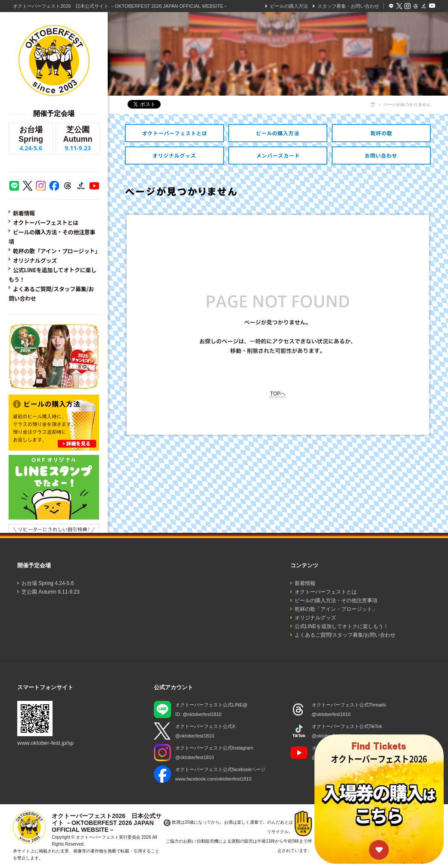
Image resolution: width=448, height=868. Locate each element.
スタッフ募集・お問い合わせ (348, 6)
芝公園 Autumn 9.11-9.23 (51, 592)
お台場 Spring (31, 139)
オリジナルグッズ (35, 260)
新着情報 (24, 213)
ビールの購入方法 (289, 6)
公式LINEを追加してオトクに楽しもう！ (342, 626)
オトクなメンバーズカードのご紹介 (278, 156)
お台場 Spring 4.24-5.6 (48, 583)
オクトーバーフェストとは (46, 222)
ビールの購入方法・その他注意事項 (278, 133)
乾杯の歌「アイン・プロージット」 (57, 251)
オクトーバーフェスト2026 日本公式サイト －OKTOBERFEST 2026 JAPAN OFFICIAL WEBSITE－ (120, 6)
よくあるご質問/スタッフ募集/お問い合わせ (345, 635)
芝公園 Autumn (78, 139)
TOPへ (278, 394)
